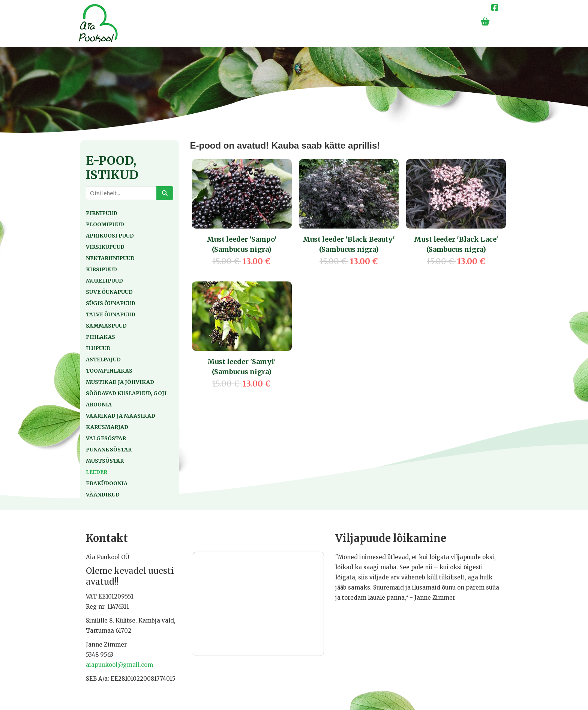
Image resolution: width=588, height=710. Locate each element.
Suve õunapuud (109, 292)
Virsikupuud (105, 247)
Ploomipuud (105, 224)
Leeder (97, 472)
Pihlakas (100, 337)
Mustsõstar (105, 461)
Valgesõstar (106, 438)
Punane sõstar (109, 450)
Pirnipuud (102, 213)
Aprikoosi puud (110, 236)
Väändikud (103, 495)
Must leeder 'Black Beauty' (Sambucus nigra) (349, 244)
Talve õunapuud (111, 314)
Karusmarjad (107, 427)
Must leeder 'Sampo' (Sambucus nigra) (242, 244)
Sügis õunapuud (111, 303)
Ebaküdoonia (107, 483)
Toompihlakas (109, 371)
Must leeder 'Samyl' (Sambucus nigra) (242, 367)
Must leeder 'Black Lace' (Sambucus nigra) (456, 244)
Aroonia (99, 405)
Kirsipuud (101, 269)
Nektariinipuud (110, 258)
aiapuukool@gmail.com (119, 665)
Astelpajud (103, 360)
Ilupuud (98, 348)
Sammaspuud (106, 326)
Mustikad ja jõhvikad (120, 382)
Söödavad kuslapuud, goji (126, 393)
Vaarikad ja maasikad (121, 416)
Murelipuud (104, 281)
